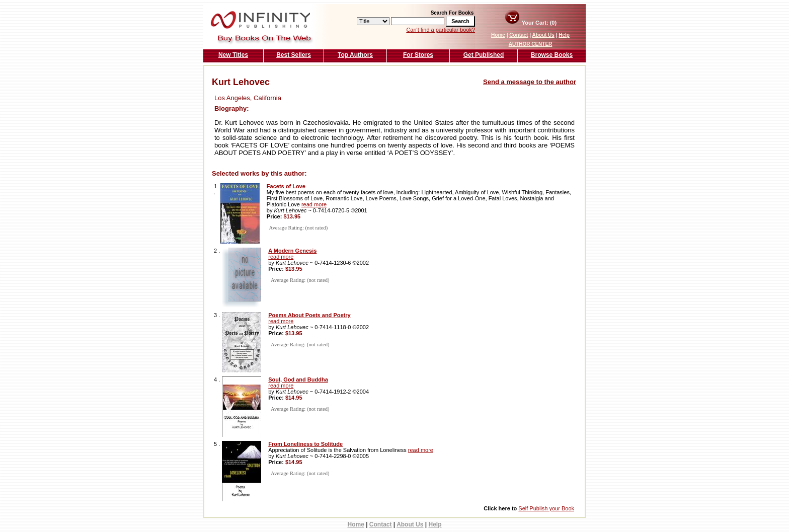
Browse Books (552, 55)
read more (314, 204)
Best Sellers (294, 55)
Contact (519, 35)
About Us (543, 35)
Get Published (484, 55)
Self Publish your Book (546, 508)
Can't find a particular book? (441, 30)
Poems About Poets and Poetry (309, 315)
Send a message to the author (530, 82)
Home (498, 35)
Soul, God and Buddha (298, 379)
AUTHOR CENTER (531, 44)
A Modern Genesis (292, 251)
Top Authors (355, 55)
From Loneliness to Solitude (305, 444)
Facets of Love (286, 186)
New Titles (233, 55)
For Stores (418, 55)
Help (564, 35)
